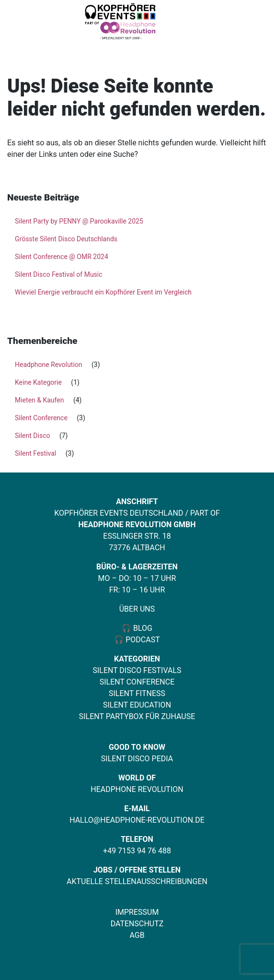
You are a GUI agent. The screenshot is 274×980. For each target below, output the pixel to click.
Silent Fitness (137, 693)
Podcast (143, 640)
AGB (137, 935)
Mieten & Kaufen (39, 400)
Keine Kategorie (38, 382)
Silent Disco (32, 436)
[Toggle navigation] (251, 23)
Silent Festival (35, 453)
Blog (142, 628)
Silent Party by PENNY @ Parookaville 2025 (79, 221)
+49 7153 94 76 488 (137, 851)
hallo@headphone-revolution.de (137, 820)
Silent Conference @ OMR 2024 (62, 257)
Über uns (137, 609)
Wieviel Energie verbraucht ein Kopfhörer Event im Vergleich (103, 292)
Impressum (137, 912)
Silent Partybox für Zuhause (137, 716)
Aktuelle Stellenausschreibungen (137, 881)
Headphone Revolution (49, 365)
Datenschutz (137, 924)
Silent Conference (41, 418)
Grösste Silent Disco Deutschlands (66, 239)
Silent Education (137, 705)
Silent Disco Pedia (137, 759)
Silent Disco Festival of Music (59, 274)
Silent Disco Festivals (137, 670)
